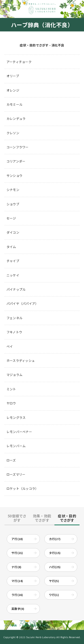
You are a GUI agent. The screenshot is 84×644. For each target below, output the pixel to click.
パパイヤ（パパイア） (23, 303)
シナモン (13, 190)
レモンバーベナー (19, 432)
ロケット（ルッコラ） (23, 488)
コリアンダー (16, 161)
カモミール (14, 104)
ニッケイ (13, 275)
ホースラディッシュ (21, 360)
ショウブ (13, 204)
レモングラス (16, 418)
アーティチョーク (19, 62)
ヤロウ (11, 403)
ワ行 (54, 595)
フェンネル (14, 318)
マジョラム (14, 375)
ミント (11, 389)
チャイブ (13, 261)
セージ (11, 218)
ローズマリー (16, 474)
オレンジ (13, 90)
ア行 (17, 539)
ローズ (11, 460)
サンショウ (14, 176)
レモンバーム (16, 446)
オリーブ (13, 76)
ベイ (10, 346)
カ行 (55, 539)
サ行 (17, 553)
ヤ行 (54, 581)
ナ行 (16, 567)
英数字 (18, 609)
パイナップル (16, 289)
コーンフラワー (18, 147)
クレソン (13, 133)
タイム (11, 247)
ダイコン (13, 232)
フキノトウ (14, 332)
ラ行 (17, 595)
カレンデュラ (16, 119)
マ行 (17, 581)
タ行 (55, 553)
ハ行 (55, 567)
